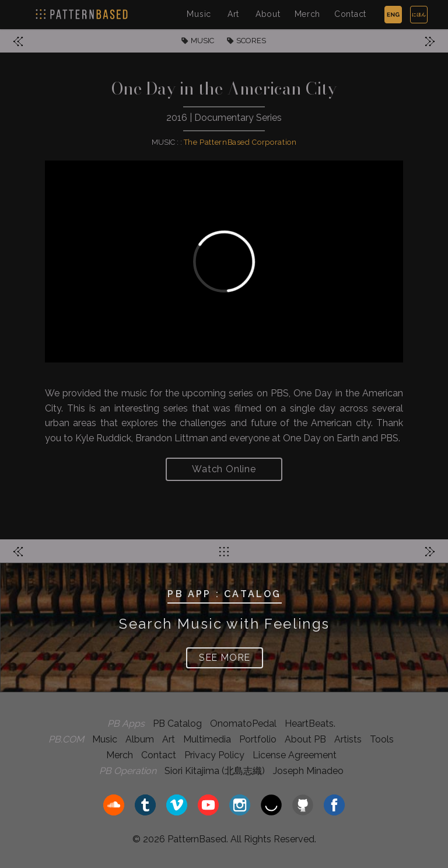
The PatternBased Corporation (240, 142)
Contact (350, 14)
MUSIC (202, 41)
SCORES (251, 41)
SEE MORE (225, 658)
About (268, 14)
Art (233, 14)
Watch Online (224, 469)
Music (199, 14)
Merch (308, 14)
